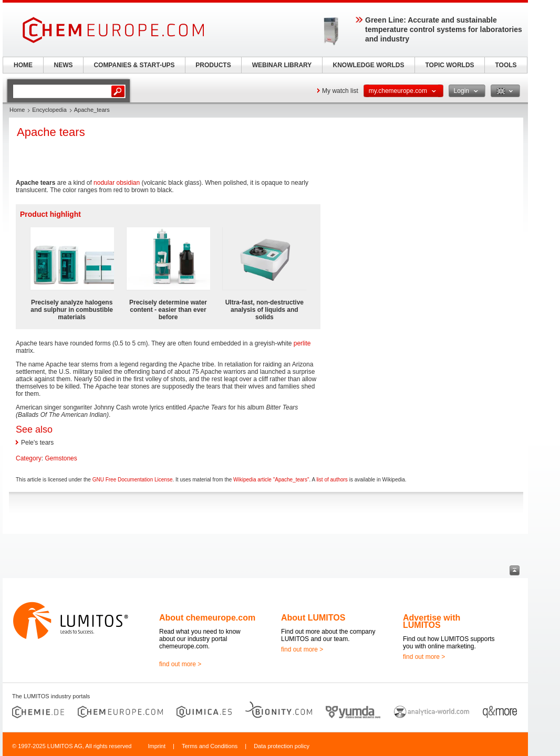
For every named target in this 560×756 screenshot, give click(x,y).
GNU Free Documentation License (133, 480)
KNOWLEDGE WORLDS (369, 65)
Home (17, 110)
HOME (23, 65)
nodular (104, 183)
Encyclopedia (49, 110)
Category (29, 458)
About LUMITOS (313, 618)
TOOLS (506, 65)
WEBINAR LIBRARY (282, 65)
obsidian (128, 183)
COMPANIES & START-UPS (134, 65)
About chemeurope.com (207, 618)
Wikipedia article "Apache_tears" (271, 480)
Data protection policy (282, 746)
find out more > (180, 664)
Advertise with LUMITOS (432, 621)
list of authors (332, 480)
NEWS (64, 65)
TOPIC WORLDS (449, 65)
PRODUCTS (213, 65)
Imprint (157, 746)
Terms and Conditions (210, 746)
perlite (302, 343)
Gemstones (61, 458)
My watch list (340, 91)
